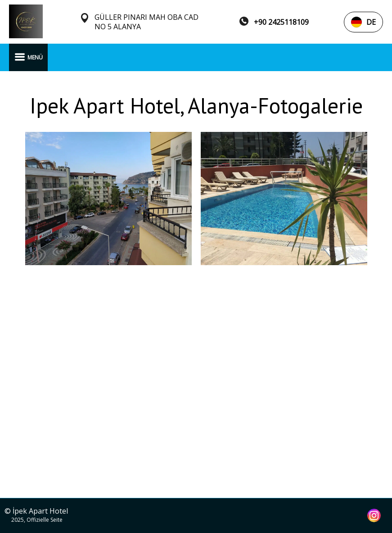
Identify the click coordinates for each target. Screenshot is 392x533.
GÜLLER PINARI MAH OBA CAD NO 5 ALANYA (146, 22)
